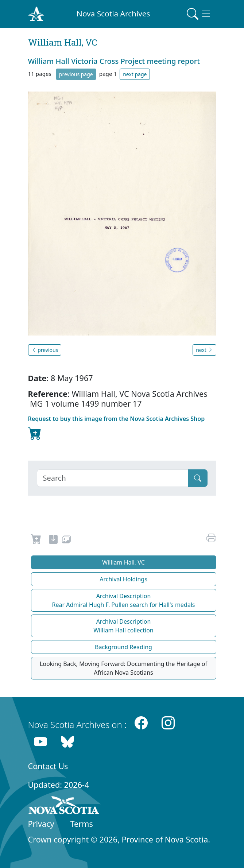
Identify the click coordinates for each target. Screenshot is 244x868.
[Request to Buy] (36, 540)
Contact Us (48, 766)
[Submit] (198, 478)
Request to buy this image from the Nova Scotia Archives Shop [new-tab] (117, 428)
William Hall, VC (123, 562)
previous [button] (45, 350)
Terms (82, 824)
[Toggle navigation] (199, 14)
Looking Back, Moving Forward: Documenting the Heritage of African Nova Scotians (123, 668)
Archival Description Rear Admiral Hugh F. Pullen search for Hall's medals (123, 600)
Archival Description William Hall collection (123, 626)
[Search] (113, 478)
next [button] (204, 350)
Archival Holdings (123, 579)
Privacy (41, 824)
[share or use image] (66, 540)
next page (135, 74)
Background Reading (123, 647)
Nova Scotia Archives (113, 13)
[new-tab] (53, 540)
